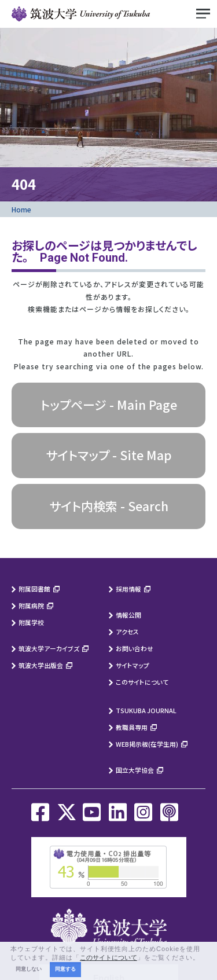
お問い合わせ (135, 648)
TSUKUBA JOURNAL (146, 710)
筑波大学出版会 (41, 665)
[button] (203, 958)
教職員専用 (132, 727)
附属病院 (31, 605)
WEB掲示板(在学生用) (147, 744)
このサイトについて (142, 682)
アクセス (127, 632)
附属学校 (31, 622)
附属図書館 (34, 589)
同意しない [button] (29, 969)
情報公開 (128, 615)
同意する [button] (65, 969)
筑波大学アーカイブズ (49, 648)
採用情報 (128, 589)
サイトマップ (133, 665)
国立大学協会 (135, 770)
